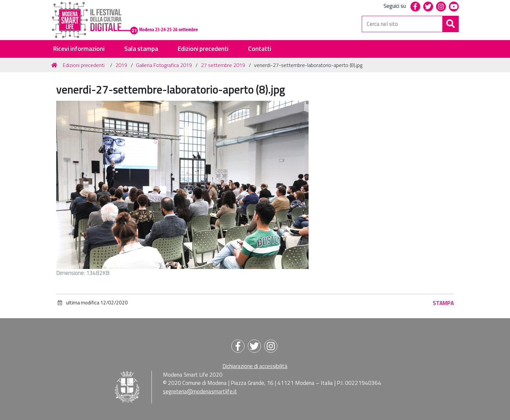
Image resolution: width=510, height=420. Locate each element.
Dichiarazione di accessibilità (255, 366)
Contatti (260, 49)
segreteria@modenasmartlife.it (200, 391)
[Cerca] (451, 24)
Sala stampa (141, 49)
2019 (121, 65)
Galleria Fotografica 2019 (164, 65)
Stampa (443, 303)
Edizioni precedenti (203, 49)
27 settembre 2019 (223, 65)
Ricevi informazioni (79, 49)
